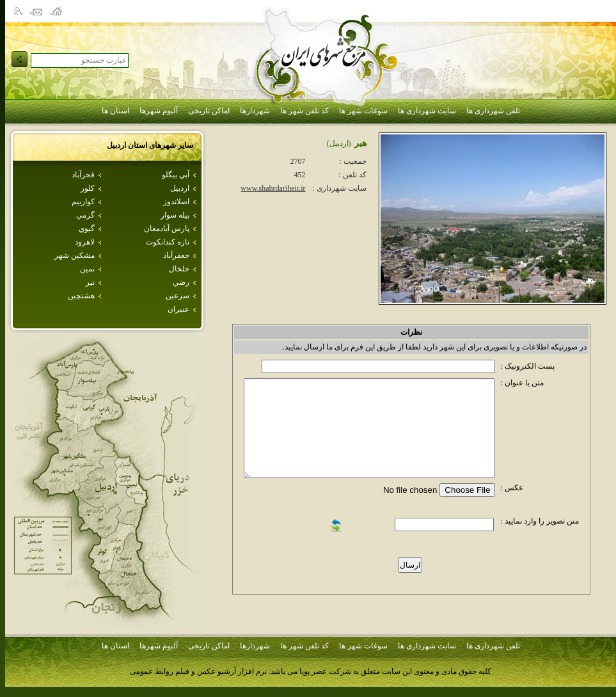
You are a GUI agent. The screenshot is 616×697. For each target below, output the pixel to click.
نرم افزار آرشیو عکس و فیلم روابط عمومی (198, 671)
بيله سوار (175, 215)
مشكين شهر (75, 255)
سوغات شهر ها (363, 111)
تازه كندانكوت (168, 242)
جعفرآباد (176, 255)
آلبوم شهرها (159, 111)
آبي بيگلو (176, 175)
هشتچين (81, 296)
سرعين (178, 296)
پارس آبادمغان (167, 228)
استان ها (115, 111)
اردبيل (180, 188)
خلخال (179, 269)
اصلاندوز (176, 202)
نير (90, 282)
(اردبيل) (339, 143)
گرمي (85, 215)
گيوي (87, 228)
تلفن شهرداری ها (493, 111)
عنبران (178, 309)
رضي (181, 282)
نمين (87, 269)
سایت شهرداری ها (427, 111)
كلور (88, 188)
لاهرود (85, 242)
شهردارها (255, 111)
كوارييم (83, 202)
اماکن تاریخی (209, 111)
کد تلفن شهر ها (304, 111)
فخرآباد (83, 175)
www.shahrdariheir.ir (273, 188)
